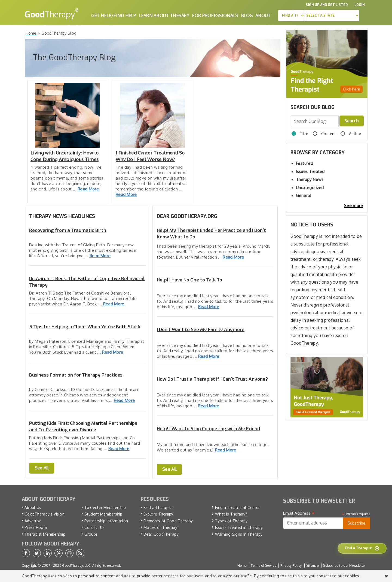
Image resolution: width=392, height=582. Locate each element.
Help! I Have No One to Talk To (189, 280)
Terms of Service (263, 566)
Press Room (36, 527)
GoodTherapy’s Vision (45, 514)
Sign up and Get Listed (327, 5)
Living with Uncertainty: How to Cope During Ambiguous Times (65, 156)
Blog (247, 16)
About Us (33, 507)
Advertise (33, 521)
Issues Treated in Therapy (239, 527)
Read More (88, 189)
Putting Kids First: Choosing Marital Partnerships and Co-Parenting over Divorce (83, 427)
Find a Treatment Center (237, 507)
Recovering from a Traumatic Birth (68, 230)
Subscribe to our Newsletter (344, 566)
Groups (91, 534)
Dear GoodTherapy (161, 534)
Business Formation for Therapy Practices (76, 375)
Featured (304, 163)
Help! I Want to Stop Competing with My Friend (208, 429)
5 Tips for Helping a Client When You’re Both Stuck (85, 327)
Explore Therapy (158, 514)
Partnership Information (106, 521)
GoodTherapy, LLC (76, 566)
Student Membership (103, 514)
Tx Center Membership (105, 507)
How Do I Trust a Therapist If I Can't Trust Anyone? (212, 379)
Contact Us (94, 527)
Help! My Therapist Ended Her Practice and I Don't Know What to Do (211, 234)
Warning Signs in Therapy (239, 534)
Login (360, 5)
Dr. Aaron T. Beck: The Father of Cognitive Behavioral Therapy (87, 282)
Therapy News (310, 179)
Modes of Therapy (160, 527)
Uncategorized (310, 188)
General (304, 195)
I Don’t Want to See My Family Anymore (201, 330)
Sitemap (313, 566)
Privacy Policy (291, 566)
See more (353, 206)
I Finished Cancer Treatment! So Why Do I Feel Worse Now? (150, 156)
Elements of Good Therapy (168, 521)
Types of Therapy (231, 521)
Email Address (299, 513)
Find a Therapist (158, 507)
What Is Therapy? (231, 514)
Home (242, 566)
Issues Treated (310, 172)
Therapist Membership (45, 534)
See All (42, 468)
